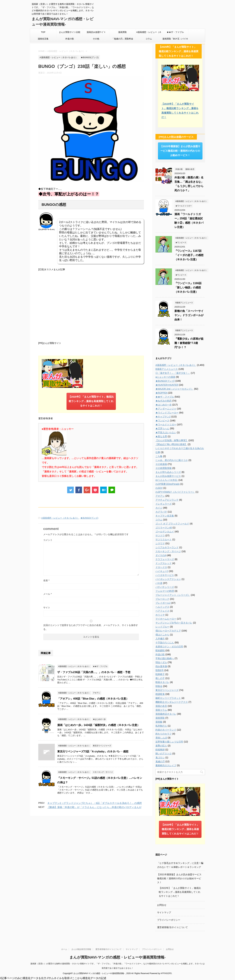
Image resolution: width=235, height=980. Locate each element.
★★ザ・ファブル (175, 32)
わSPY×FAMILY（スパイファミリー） (175, 492)
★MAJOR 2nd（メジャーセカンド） (174, 389)
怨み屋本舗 (161, 666)
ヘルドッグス (162, 607)
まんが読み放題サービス (168, 476)
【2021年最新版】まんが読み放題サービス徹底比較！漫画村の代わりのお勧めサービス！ (179, 878)
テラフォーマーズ (165, 559)
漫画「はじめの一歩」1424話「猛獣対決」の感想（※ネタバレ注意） (99, 725)
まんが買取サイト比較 (70, 32)
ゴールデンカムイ (165, 532)
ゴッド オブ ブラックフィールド (172, 524)
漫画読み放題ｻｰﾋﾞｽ (96, 32)
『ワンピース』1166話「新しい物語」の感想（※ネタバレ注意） (188, 287)
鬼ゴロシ (160, 758)
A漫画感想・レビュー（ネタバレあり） (149, 33)
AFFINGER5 (166, 973)
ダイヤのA (161, 555)
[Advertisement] (91, 306)
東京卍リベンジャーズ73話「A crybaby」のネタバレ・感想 (93, 751)
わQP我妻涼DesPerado (168, 484)
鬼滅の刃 (160, 761)
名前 (46, 580)
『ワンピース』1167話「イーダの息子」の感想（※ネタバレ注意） (189, 255)
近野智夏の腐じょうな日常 (169, 742)
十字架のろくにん (165, 643)
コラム (149, 39)
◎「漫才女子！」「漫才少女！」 (173, 373)
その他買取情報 (164, 468)
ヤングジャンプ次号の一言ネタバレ (174, 623)
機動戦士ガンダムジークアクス (172, 702)
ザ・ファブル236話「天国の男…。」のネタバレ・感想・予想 (94, 672)
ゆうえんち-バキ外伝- (167, 480)
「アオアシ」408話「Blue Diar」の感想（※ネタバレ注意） (93, 699)
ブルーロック (162, 599)
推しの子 (160, 678)
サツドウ (160, 536)
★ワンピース (162, 421)
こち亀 (159, 456)
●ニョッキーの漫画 (165, 377)
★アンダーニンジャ (166, 409)
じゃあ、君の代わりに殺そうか (172, 460)
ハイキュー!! (162, 571)
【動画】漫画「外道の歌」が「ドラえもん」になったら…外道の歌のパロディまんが (94, 807)
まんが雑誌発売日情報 (81, 949)
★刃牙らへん (162, 428)
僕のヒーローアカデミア (168, 631)
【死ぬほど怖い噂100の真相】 (171, 444)
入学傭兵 (160, 639)
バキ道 (159, 583)
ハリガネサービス (165, 575)
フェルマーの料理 (165, 591)
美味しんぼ (161, 738)
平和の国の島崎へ (165, 658)
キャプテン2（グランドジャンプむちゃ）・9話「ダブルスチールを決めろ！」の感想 (95, 803)
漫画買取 (122, 32)
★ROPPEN (161, 393)
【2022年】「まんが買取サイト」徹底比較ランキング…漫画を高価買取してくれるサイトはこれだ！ (180, 892)
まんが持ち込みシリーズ (168, 472)
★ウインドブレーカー (167, 413)
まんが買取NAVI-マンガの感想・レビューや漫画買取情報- (118, 957)
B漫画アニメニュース (167, 369)
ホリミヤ (160, 615)
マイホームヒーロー (166, 619)
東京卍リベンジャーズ (167, 690)
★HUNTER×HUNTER (167, 385)
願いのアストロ (164, 754)
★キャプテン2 (163, 417)
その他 (96, 39)
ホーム (64, 949)
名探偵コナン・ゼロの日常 (169, 647)
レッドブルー (162, 627)
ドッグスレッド (164, 563)
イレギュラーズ (164, 504)
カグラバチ (161, 512)
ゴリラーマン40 (164, 528)
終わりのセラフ (164, 734)
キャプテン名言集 (165, 516)
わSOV (159, 488)
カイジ (159, 508)
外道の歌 (70, 39)
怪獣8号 (160, 670)
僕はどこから (162, 635)
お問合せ (162, 905)
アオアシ (160, 496)
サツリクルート (164, 539)
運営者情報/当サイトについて (172, 927)
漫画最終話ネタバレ (166, 714)
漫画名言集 (43, 39)
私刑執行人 (161, 726)
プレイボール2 (163, 603)
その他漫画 (161, 464)
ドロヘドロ (161, 567)
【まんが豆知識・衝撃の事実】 (172, 440)
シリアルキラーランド (167, 547)
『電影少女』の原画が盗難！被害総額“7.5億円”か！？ (189, 343)
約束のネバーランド (166, 730)
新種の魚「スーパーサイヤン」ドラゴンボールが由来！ (189, 315)
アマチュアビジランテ (167, 500)
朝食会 (159, 686)
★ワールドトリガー (166, 425)
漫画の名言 (161, 706)
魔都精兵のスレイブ (166, 765)
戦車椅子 (160, 674)
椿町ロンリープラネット (168, 698)
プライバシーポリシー (169, 920)
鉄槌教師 (160, 750)
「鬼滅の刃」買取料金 (122, 39)
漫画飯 (159, 722)
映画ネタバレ (162, 682)
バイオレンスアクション (168, 579)
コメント (48, 540)
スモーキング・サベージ (168, 551)
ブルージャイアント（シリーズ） (173, 595)
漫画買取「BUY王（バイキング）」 (175, 40)
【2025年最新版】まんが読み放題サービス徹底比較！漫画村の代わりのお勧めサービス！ (180, 151)
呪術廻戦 (160, 650)
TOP (43, 32)
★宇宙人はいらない (166, 432)
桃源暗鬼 (160, 694)
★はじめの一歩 (164, 405)
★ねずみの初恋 (164, 401)
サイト (47, 608)
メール (47, 594)
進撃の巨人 (161, 746)
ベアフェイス (162, 611)
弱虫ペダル (161, 662)
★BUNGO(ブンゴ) (89, 518)
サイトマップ (164, 912)
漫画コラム (161, 710)
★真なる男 (161, 436)
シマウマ (160, 543)
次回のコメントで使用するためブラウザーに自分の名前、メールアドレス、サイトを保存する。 (91, 627)
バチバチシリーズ (165, 587)
